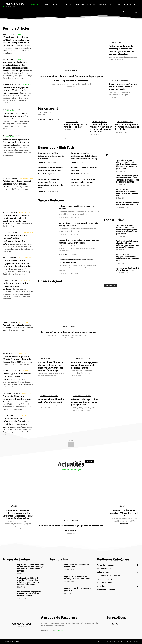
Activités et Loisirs (123, 121)
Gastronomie (8, 59)
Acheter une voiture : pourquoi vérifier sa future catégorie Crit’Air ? (17, 184)
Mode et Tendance (10, 212)
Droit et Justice (9, 34)
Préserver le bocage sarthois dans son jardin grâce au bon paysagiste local (16, 142)
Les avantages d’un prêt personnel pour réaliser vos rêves (69, 335)
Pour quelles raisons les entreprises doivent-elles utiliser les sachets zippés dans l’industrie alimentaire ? (18, 516)
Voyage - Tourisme (10, 258)
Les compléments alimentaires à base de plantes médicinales (79, 262)
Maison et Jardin (10, 354)
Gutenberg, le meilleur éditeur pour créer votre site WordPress (17, 377)
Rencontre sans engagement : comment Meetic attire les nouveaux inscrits (17, 90)
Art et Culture (70, 121)
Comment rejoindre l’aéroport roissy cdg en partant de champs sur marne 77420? (100, 127)
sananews (71, 91)
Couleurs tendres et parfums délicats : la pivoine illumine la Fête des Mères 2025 (17, 359)
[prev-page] (65, 137)
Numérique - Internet (12, 371)
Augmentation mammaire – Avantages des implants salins (77, 578)
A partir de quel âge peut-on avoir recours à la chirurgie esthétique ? (77, 223)
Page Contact (59, 630)
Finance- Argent (69, 327)
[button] (136, 12)
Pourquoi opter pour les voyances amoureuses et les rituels (127, 126)
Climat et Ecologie (10, 280)
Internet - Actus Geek (12, 85)
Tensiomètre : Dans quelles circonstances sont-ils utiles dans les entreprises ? (78, 241)
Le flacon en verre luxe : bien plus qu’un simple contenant (16, 286)
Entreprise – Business (12, 393)
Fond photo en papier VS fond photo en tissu (74, 125)
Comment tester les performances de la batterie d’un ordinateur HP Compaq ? (85, 154)
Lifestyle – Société (10, 178)
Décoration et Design (11, 135)
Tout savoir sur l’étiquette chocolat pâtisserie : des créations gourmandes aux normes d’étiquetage (123, 50)
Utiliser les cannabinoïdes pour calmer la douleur (75, 206)
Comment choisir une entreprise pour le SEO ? (78, 589)
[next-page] (69, 137)
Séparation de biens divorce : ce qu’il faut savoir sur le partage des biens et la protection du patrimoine (71, 80)
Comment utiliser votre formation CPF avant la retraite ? (17, 399)
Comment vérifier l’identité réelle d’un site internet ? (51, 409)
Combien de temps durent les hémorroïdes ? (77, 566)
